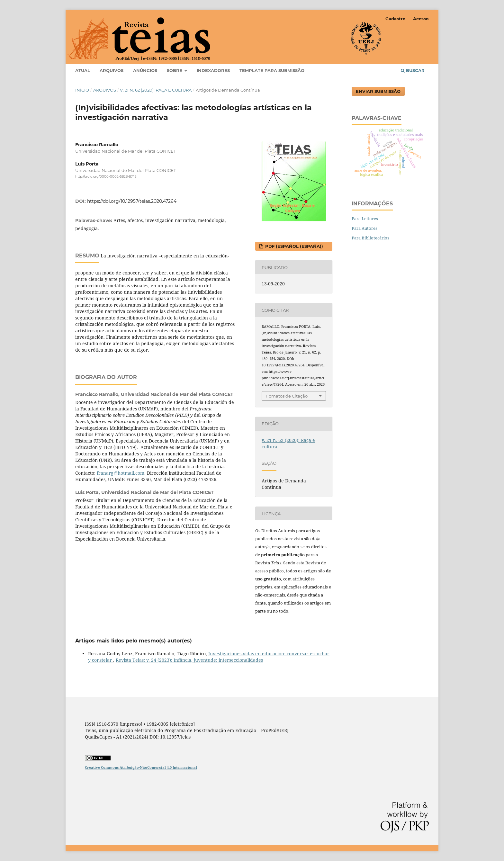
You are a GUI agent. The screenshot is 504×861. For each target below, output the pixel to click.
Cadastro (396, 19)
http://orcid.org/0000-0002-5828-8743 (106, 177)
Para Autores (364, 228)
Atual (83, 70)
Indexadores (213, 70)
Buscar (413, 70)
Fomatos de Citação (287, 396)
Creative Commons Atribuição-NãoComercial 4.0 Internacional (141, 767)
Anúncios (145, 70)
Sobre (175, 70)
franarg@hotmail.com (121, 473)
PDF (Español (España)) (293, 246)
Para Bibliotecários (370, 238)
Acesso (421, 19)
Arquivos (112, 70)
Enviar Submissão (378, 91)
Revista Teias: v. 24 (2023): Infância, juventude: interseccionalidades (189, 660)
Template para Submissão (272, 70)
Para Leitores (365, 219)
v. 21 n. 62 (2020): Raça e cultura (156, 90)
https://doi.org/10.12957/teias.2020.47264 (132, 201)
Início (82, 90)
